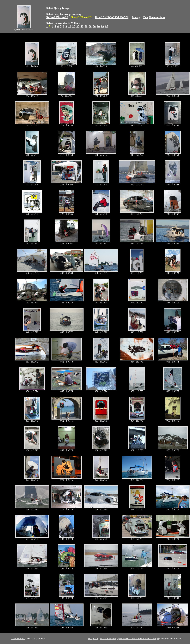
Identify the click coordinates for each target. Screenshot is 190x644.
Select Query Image (58, 8)
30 (78, 26)
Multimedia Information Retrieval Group (138, 639)
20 (74, 26)
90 (102, 26)
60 (90, 26)
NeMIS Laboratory (109, 639)
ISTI (90, 639)
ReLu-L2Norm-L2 (57, 17)
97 (107, 26)
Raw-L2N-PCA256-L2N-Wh (112, 17)
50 (86, 26)
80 (98, 26)
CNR (96, 639)
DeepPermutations (154, 17)
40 (82, 26)
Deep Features (18, 639)
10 (70, 26)
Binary (136, 17)
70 (94, 26)
